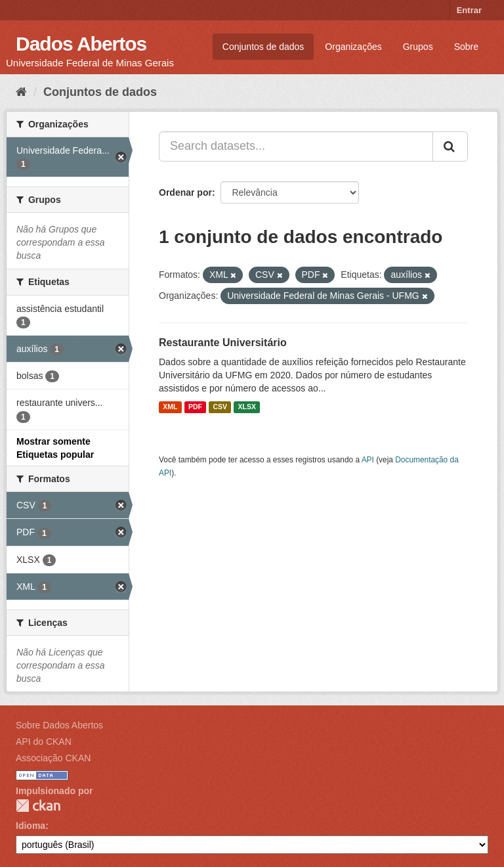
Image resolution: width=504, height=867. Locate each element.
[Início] (21, 92)
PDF (195, 407)
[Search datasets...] (296, 146)
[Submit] (450, 146)
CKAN (38, 806)
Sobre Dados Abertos (59, 725)
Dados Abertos (81, 44)
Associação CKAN (53, 758)
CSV (220, 407)
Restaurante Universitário (223, 343)
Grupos (418, 47)
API (368, 460)
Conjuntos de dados (263, 47)
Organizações (353, 47)
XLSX (247, 407)
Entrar (469, 10)
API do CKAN (44, 742)
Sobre (466, 47)
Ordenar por (185, 192)
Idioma (31, 826)
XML (170, 407)
